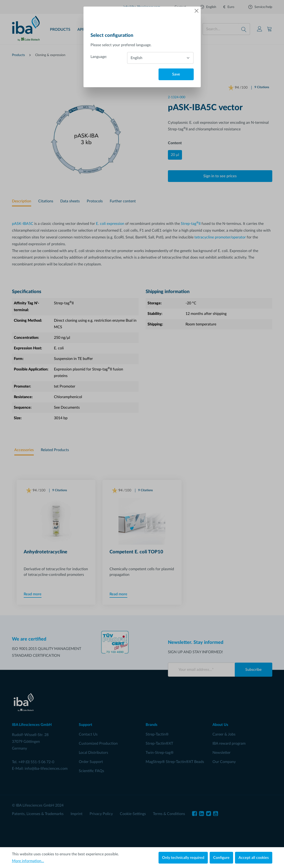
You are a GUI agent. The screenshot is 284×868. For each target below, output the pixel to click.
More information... (28, 861)
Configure (221, 858)
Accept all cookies (254, 858)
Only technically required (183, 858)
